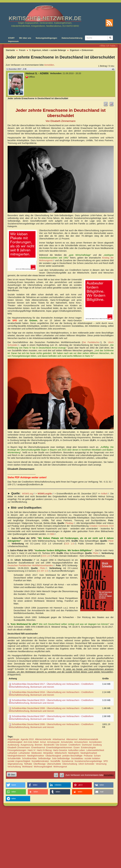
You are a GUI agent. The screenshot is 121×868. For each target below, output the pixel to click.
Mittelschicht (61, 753)
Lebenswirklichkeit (95, 750)
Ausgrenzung (27, 745)
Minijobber (48, 753)
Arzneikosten (95, 742)
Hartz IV (32, 750)
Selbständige (44, 758)
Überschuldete (54, 764)
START (11, 38)
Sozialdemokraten (40, 761)
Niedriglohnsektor (36, 756)
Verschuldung (14, 767)
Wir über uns (25, 38)
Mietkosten (37, 753)
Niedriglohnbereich (17, 756)
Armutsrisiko (67, 742)
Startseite (10, 50)
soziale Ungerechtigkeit (19, 761)
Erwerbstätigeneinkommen (59, 747)
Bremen (39, 745)
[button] (16, 785)
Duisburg (97, 745)
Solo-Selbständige (61, 758)
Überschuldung (70, 764)
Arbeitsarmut (59, 739)
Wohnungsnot (60, 767)
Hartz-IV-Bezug (44, 750)
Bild (53, 534)
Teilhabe (28, 764)
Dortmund (87, 745)
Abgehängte (14, 739)
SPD (106, 761)
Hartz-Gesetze (60, 750)
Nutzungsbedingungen (46, 38)
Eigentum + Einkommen (82, 50)
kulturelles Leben (77, 750)
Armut (43, 742)
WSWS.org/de (46, 494)
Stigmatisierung (15, 764)
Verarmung (101, 764)
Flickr (97, 553)
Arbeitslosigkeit (15, 742)
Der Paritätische (92, 342)
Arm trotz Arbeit (31, 742)
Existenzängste (88, 747)
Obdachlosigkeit (53, 756)
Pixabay (70, 523)
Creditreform (75, 745)
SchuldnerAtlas (29, 758)
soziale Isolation (92, 758)
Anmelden (49, 65)
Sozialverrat (67, 761)
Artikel (105, 494)
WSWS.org (28, 494)
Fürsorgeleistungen (17, 750)
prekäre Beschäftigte (72, 756)
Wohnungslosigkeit (43, 767)
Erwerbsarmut (38, 747)
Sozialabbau (77, 758)
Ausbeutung (13, 745)
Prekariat (88, 756)
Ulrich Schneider (86, 764)
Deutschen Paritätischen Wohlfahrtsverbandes (31, 565)
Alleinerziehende (43, 739)
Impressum (13, 41)
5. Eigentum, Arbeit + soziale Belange (48, 50)
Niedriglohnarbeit (89, 753)
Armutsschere (81, 742)
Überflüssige (40, 764)
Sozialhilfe (55, 761)
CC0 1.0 (70, 544)
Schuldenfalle (14, 758)
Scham (97, 756)
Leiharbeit (12, 753)
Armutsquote (53, 742)
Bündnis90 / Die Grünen (55, 745)
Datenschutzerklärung (72, 38)
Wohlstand (27, 767)
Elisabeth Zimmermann (19, 747)
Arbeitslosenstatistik (88, 739)
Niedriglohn (74, 753)
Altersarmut (72, 739)
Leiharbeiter (24, 753)
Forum (22, 50)
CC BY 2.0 (44, 571)
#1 (113, 69)
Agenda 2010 (27, 739)
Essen (77, 747)
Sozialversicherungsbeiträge (88, 761)
